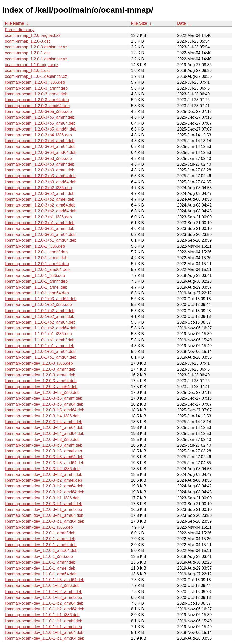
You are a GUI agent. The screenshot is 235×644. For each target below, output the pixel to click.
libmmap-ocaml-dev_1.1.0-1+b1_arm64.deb (44, 633)
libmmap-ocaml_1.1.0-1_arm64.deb (37, 293)
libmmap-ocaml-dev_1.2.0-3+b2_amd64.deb (45, 492)
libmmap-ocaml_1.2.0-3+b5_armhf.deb (40, 117)
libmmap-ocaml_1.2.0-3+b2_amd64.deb (41, 211)
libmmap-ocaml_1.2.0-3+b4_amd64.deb (41, 153)
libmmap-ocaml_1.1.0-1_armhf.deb (36, 281)
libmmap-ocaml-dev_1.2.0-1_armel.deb (40, 539)
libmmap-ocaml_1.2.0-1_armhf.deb (36, 252)
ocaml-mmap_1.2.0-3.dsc (28, 41)
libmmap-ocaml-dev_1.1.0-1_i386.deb (39, 557)
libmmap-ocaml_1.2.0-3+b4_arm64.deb (40, 147)
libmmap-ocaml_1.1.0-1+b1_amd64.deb (41, 357)
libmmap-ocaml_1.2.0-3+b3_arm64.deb (40, 176)
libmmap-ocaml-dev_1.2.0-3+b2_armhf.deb (44, 474)
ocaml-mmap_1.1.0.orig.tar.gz (32, 65)
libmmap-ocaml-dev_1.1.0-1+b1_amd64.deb (45, 638)
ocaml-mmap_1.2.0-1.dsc (28, 53)
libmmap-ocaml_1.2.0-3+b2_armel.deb (39, 199)
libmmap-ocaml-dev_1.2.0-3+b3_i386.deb (42, 439)
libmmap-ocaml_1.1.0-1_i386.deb (35, 276)
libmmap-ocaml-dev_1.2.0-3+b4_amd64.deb (45, 434)
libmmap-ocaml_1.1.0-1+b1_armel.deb (39, 346)
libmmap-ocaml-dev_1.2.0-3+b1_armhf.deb (44, 504)
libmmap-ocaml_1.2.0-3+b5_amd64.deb (41, 129)
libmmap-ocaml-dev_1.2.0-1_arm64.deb (41, 545)
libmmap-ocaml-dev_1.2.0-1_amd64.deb (41, 550)
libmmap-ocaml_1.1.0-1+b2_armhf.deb (40, 311)
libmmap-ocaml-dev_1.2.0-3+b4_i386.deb (42, 416)
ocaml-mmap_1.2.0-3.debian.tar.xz (36, 47)
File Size (139, 23)
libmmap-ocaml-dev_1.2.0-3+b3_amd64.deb (45, 463)
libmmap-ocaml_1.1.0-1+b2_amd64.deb (41, 328)
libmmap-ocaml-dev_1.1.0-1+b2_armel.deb (44, 597)
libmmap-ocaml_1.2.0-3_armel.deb (36, 94)
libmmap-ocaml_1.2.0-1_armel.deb (36, 258)
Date (181, 23)
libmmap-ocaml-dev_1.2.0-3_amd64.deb (41, 387)
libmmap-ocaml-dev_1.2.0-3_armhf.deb (40, 369)
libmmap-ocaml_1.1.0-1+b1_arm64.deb (40, 352)
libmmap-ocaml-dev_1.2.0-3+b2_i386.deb (42, 469)
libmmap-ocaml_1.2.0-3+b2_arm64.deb (40, 205)
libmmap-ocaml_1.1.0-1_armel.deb (36, 287)
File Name (14, 23)
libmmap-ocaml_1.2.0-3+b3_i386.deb (38, 158)
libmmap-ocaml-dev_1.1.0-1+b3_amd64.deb (45, 580)
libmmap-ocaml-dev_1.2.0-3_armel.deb (40, 375)
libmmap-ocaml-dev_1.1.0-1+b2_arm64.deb (44, 603)
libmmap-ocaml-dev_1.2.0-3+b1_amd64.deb (45, 521)
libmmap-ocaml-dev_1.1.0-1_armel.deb (40, 568)
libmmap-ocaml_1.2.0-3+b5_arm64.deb (40, 123)
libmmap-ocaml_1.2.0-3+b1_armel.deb (39, 229)
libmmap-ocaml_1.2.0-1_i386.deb (35, 246)
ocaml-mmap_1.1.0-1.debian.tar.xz (36, 76)
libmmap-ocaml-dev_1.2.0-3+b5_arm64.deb (44, 404)
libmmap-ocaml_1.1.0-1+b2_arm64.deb (40, 322)
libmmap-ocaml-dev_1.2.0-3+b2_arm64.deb (44, 486)
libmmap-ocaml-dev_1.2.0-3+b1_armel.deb (44, 510)
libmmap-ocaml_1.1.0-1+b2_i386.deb (38, 305)
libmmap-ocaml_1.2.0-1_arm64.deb (37, 264)
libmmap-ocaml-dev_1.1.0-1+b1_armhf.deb (44, 621)
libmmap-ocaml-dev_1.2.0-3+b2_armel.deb (44, 480)
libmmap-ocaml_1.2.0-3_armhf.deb (36, 88)
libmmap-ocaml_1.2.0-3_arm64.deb (37, 100)
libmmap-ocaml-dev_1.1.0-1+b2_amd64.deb (45, 609)
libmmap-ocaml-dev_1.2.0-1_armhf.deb (40, 533)
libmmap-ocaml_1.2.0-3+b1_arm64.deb (40, 234)
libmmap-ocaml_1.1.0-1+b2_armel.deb (39, 316)
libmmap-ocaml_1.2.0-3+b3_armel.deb (39, 170)
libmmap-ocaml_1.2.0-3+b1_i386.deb (38, 217)
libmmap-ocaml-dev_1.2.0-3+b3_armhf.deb (44, 445)
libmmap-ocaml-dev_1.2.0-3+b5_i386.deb (42, 392)
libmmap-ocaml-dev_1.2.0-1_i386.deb (39, 527)
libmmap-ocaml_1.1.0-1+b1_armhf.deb (40, 340)
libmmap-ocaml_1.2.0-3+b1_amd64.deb (41, 240)
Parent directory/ (20, 30)
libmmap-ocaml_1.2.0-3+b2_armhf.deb (40, 194)
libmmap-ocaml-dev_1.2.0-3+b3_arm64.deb (44, 457)
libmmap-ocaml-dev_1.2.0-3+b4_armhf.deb (44, 422)
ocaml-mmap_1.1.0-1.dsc (28, 71)
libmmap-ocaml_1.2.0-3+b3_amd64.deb (41, 182)
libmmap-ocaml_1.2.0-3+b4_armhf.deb (40, 141)
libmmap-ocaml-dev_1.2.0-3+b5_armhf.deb (44, 398)
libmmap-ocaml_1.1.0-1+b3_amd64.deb (41, 299)
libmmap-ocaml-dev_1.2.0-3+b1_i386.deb (42, 498)
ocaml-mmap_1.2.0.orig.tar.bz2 (33, 35)
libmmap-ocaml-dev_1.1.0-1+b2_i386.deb (42, 586)
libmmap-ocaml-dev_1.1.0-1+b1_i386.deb (42, 615)
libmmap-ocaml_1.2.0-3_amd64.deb (37, 106)
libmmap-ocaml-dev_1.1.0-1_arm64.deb (41, 574)
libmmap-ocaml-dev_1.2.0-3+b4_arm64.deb (44, 428)
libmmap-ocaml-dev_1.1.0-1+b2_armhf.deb (44, 592)
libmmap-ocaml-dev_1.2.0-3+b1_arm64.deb (44, 515)
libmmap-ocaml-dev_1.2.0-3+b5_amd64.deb (45, 410)
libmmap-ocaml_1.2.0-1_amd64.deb (37, 269)
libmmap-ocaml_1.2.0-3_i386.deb (35, 82)
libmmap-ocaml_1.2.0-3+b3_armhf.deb (40, 164)
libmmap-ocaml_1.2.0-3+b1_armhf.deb (40, 223)
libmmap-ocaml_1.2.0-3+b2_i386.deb (38, 188)
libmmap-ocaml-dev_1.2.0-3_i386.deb (39, 363)
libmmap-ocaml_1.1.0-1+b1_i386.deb (38, 334)
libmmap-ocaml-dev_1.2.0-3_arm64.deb (41, 381)
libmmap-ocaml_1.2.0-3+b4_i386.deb (38, 135)
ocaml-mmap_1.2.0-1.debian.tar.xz (36, 59)
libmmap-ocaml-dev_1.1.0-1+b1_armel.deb (44, 627)
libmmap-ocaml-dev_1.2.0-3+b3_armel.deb (44, 451)
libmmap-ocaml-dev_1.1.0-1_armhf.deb (40, 562)
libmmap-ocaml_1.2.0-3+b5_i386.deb (38, 111)
